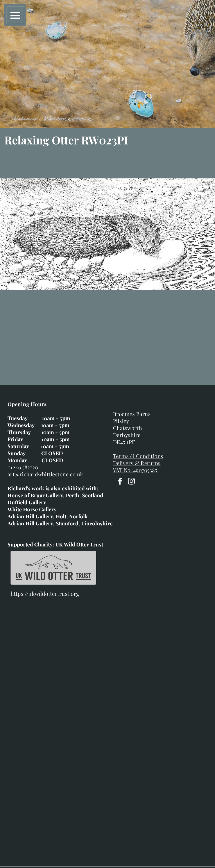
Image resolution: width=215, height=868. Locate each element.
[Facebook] (120, 481)
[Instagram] (131, 481)
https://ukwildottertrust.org (45, 593)
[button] (15, 15)
